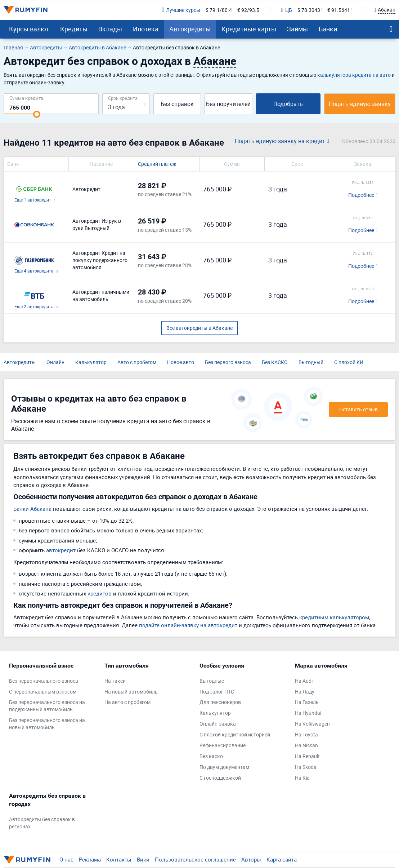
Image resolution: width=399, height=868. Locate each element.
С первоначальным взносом (43, 692)
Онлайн (55, 362)
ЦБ (287, 10)
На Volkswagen (312, 724)
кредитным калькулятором (334, 617)
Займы (297, 29)
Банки (328, 29)
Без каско (211, 756)
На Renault (307, 756)
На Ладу (305, 692)
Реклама (90, 859)
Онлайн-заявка (218, 724)
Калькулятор (91, 362)
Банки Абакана (32, 509)
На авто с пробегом (127, 702)
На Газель (307, 702)
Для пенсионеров (220, 702)
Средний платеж (157, 164)
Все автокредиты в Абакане (199, 328)
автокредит (61, 550)
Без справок (177, 104)
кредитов (100, 593)
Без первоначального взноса (44, 681)
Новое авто (181, 362)
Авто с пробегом (137, 362)
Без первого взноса (228, 362)
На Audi (304, 681)
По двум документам (224, 767)
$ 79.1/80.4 (219, 10)
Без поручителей (228, 104)
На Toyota (306, 734)
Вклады (110, 29)
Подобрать (288, 104)
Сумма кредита (26, 98)
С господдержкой (220, 778)
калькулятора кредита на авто (354, 75)
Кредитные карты (249, 29)
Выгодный (311, 362)
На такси (115, 681)
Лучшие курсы (181, 10)
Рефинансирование (223, 745)
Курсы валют (29, 29)
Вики (143, 859)
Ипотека (146, 29)
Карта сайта (282, 859)
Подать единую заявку (360, 104)
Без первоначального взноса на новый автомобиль (47, 724)
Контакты (119, 859)
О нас (66, 859)
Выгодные (212, 681)
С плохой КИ (349, 362)
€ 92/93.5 (248, 10)
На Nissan (306, 745)
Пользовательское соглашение (195, 859)
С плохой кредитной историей (235, 734)
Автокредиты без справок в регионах (42, 823)
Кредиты (74, 29)
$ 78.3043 (309, 10)
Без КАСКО (275, 362)
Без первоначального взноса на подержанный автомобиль (47, 706)
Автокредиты (190, 29)
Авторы (251, 859)
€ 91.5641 (339, 10)
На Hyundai (308, 713)
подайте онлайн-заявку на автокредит (188, 625)
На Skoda (306, 767)
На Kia (302, 778)
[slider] (37, 114)
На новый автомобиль (131, 692)
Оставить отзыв (358, 409)
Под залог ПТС (217, 692)
